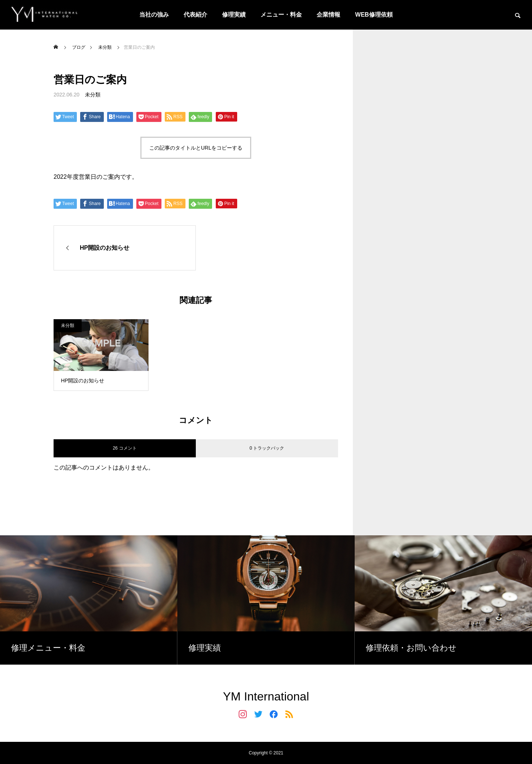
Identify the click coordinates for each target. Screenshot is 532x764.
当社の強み (154, 15)
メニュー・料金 (281, 15)
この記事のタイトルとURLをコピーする (196, 148)
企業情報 (328, 15)
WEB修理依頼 (374, 15)
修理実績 (234, 15)
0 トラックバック (267, 448)
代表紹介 (195, 15)
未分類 (93, 95)
